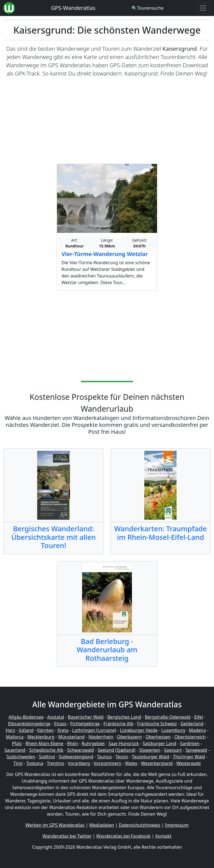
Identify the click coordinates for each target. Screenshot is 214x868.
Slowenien (150, 750)
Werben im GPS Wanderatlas (55, 825)
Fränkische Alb (119, 724)
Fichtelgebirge (85, 724)
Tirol (18, 763)
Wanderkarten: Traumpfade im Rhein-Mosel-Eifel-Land (161, 533)
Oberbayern (129, 737)
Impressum (177, 825)
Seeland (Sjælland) (117, 750)
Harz (10, 730)
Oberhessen (158, 737)
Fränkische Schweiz (157, 724)
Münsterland (71, 737)
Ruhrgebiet (93, 743)
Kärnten (45, 730)
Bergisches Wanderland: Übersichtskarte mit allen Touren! (54, 537)
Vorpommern (108, 763)
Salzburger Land (159, 743)
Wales (131, 763)
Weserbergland (157, 763)
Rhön (72, 743)
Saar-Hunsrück (124, 743)
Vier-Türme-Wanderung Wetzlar (105, 254)
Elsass (60, 724)
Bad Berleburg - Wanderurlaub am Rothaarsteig (107, 650)
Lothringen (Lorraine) (94, 730)
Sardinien (190, 743)
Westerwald (188, 763)
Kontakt (163, 836)
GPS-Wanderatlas (73, 8)
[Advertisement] (107, 121)
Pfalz (17, 743)
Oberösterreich (190, 737)
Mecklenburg (41, 737)
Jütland (26, 730)
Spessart (173, 750)
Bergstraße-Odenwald (168, 717)
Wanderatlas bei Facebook (124, 836)
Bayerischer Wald (86, 717)
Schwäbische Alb (46, 750)
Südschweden (21, 757)
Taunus (104, 757)
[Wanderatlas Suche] (147, 8)
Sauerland (15, 750)
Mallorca (15, 737)
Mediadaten (102, 825)
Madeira (197, 730)
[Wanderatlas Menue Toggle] (203, 8)
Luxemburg (173, 730)
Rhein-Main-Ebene (44, 743)
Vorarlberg (79, 763)
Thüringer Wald (189, 757)
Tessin (122, 757)
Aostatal (55, 717)
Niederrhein (101, 737)
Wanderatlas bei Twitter (67, 836)
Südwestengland (76, 757)
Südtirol (47, 757)
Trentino (55, 763)
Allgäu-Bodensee (26, 717)
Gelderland (192, 724)
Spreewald (196, 750)
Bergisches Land (124, 717)
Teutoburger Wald (151, 757)
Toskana (35, 763)
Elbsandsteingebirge (29, 724)
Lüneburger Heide (139, 730)
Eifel (199, 717)
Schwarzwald (81, 750)
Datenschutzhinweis (139, 825)
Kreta (63, 730)
